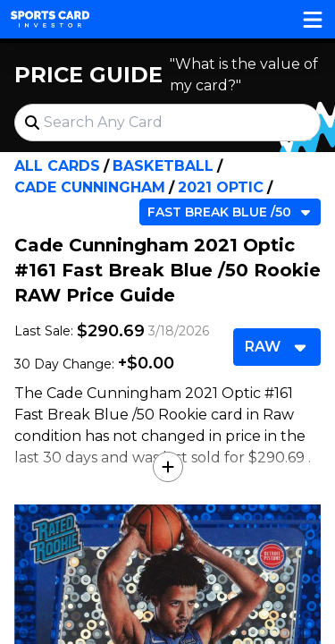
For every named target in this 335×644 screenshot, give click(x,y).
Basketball (163, 166)
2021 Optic (221, 187)
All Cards (57, 166)
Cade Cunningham (90, 187)
